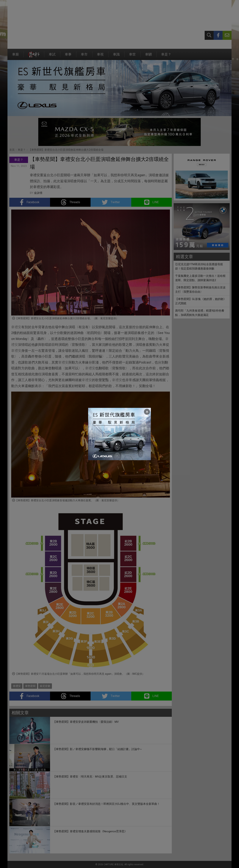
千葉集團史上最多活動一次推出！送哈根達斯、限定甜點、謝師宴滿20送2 (200, 278)
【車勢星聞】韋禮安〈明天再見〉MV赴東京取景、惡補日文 (90, 777)
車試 (52, 56)
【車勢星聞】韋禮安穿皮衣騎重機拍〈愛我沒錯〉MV (86, 722)
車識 (116, 56)
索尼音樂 (45, 686)
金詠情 (38, 193)
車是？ (166, 56)
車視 (100, 56)
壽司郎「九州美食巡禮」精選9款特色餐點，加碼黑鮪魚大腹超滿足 (200, 313)
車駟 (148, 56)
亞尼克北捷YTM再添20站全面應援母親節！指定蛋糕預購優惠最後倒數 (199, 266)
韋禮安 (16, 327)
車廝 (15, 56)
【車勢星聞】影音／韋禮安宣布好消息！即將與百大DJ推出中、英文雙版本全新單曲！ (106, 804)
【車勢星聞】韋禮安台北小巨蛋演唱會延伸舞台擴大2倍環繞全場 (66, 150)
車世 (132, 56)
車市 (84, 56)
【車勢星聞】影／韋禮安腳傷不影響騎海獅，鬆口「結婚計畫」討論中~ (97, 749)
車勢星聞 (30, 686)
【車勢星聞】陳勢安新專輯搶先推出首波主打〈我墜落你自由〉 (200, 290)
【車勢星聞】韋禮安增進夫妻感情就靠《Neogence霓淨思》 (90, 831)
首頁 (12, 150)
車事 (68, 56)
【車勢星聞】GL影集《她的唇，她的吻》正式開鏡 (201, 301)
